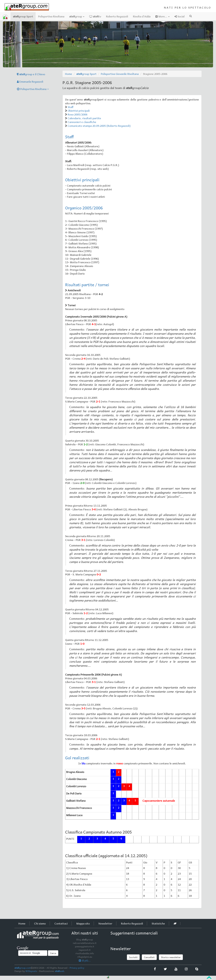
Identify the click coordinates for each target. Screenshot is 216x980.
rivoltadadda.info (85, 953)
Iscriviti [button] (133, 957)
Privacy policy (77, 968)
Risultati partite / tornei (87, 285)
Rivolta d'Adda (142, 16)
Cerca (53, 953)
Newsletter (105, 923)
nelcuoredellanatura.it (85, 943)
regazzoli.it (85, 950)
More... (162, 16)
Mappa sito (83, 923)
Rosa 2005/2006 (77, 114)
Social (179, 16)
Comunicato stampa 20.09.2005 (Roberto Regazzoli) (99, 126)
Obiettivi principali (79, 111)
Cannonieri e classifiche (82, 122)
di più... (85, 960)
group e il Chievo (31, 74)
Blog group (85, 939)
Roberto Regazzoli (117, 16)
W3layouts (31, 971)
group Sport (24, 16)
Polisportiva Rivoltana (51, 16)
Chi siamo (40, 923)
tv (95, 16)
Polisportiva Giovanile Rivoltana (120, 74)
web (60, 971)
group (77, 16)
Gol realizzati (77, 758)
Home (69, 74)
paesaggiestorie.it (85, 946)
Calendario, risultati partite (84, 118)
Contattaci (61, 923)
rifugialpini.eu (85, 957)
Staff (70, 107)
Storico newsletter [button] (171, 957)
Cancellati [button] (149, 957)
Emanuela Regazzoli (30, 81)
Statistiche (158, 923)
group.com (23, 968)
